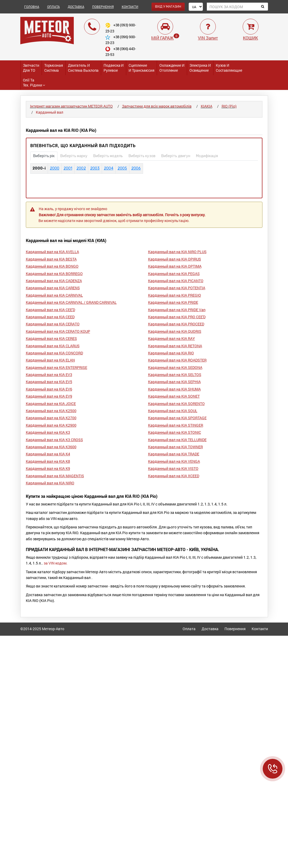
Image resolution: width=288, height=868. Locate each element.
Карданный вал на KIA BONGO (52, 266)
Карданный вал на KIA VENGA (174, 461)
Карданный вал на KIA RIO (171, 353)
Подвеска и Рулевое (114, 68)
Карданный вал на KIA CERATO (53, 324)
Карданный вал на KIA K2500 (51, 411)
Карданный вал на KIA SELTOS (175, 375)
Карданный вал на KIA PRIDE (173, 302)
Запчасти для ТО (31, 68)
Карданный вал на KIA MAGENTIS (55, 476)
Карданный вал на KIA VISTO (173, 468)
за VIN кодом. (56, 563)
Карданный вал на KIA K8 (48, 461)
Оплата (189, 629)
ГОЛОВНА (32, 7)
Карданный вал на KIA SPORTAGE (177, 418)
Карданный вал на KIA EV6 (49, 389)
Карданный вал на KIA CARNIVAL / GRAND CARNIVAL (71, 302)
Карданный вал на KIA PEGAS (174, 274)
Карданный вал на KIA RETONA (175, 346)
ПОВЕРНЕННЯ (103, 7)
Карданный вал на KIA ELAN (50, 360)
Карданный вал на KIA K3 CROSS (54, 440)
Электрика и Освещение (200, 68)
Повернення (235, 629)
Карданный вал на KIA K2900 (51, 425)
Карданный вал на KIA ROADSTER (177, 360)
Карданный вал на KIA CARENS (53, 288)
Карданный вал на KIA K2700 (51, 418)
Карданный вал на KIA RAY (172, 338)
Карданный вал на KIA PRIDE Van (177, 310)
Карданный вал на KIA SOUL (173, 411)
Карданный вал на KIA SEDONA (175, 367)
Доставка (210, 629)
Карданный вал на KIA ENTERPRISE (57, 367)
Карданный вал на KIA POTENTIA (177, 288)
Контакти (260, 629)
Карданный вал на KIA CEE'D (50, 310)
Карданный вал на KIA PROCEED (176, 324)
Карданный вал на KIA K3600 (51, 447)
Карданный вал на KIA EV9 (49, 396)
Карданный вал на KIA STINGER (176, 425)
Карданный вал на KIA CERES (51, 338)
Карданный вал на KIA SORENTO (176, 404)
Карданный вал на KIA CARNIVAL (54, 295)
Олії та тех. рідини (34, 83)
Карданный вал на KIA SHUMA (174, 389)
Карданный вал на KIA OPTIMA (175, 266)
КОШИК (250, 38)
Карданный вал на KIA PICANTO (176, 281)
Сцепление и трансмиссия (141, 68)
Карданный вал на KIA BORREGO (54, 274)
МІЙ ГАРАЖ (162, 38)
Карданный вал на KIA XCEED (174, 476)
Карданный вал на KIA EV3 (49, 375)
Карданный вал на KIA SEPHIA (174, 382)
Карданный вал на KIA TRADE (174, 454)
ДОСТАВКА (76, 7)
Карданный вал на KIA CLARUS (53, 346)
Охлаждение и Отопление (172, 68)
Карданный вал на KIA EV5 (49, 382)
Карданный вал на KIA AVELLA (52, 252)
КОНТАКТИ (130, 7)
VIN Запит (208, 38)
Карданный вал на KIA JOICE (51, 404)
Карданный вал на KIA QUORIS (175, 331)
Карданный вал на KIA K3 (48, 432)
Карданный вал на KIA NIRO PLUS (177, 252)
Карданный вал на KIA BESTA (51, 259)
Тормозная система (54, 68)
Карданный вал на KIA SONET (174, 396)
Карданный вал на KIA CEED (50, 317)
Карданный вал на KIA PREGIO (175, 295)
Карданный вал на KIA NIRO (50, 483)
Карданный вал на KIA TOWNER (175, 447)
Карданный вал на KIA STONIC (175, 432)
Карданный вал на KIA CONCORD (54, 353)
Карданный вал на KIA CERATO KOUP (58, 331)
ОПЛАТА (53, 7)
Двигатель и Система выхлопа (83, 68)
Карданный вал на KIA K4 (48, 454)
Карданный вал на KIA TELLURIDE (177, 440)
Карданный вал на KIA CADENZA (54, 281)
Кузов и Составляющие (229, 68)
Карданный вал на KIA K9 (48, 468)
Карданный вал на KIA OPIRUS (175, 259)
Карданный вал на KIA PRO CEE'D (177, 317)
